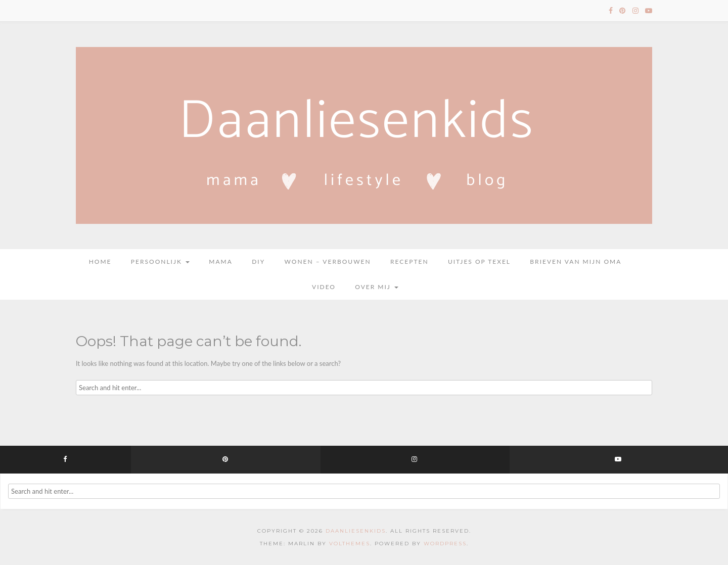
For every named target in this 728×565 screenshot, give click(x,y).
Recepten (409, 262)
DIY (258, 262)
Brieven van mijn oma (576, 262)
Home (100, 262)
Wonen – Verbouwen (328, 262)
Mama (221, 262)
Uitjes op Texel (479, 262)
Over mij (377, 287)
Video (324, 287)
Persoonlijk (160, 262)
